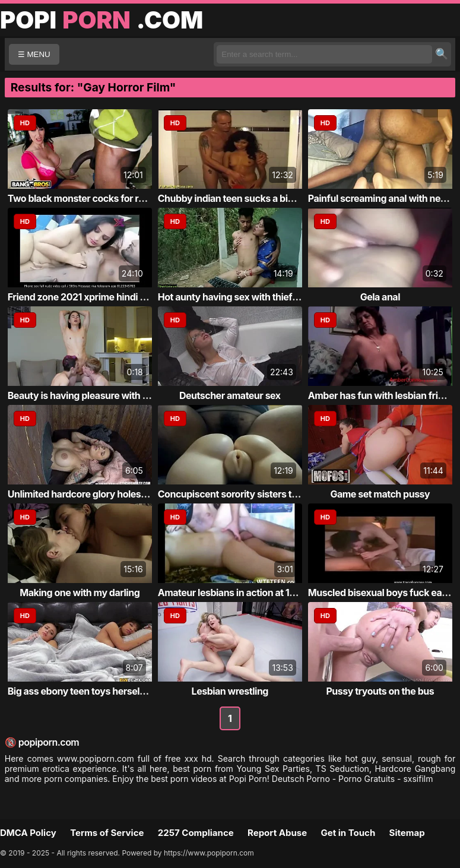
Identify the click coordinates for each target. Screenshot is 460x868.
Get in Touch (348, 833)
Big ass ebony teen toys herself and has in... (103, 691)
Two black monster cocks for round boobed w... (111, 198)
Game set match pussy (380, 494)
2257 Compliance (196, 833)
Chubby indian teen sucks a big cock (237, 198)
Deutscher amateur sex (230, 395)
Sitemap (407, 833)
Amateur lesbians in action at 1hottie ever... (251, 593)
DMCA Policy (28, 833)
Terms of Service (107, 833)
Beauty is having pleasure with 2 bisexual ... (102, 395)
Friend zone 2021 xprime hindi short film (95, 297)
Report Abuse (277, 833)
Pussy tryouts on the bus (380, 691)
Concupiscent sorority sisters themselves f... (256, 494)
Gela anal (380, 297)
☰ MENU (34, 54)
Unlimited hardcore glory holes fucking (92, 494)
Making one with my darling (80, 593)
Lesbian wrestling (230, 691)
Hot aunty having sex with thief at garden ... (252, 297)
